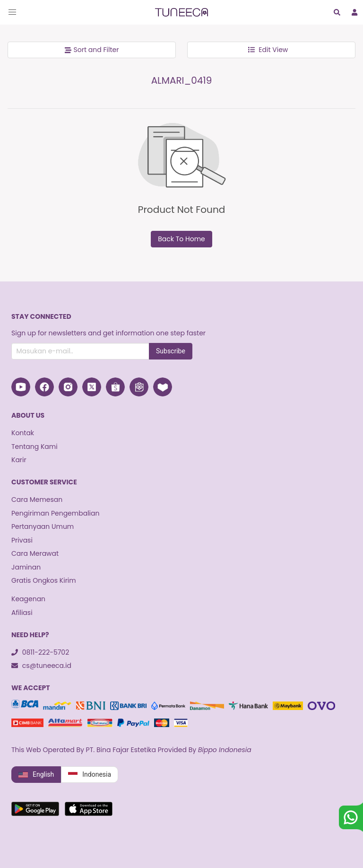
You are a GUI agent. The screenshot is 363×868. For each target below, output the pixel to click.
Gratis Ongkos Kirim (44, 580)
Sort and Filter (92, 50)
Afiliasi (22, 613)
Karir (19, 460)
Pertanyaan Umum (43, 526)
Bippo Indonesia (225, 750)
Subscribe (171, 351)
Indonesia (90, 775)
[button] (12, 12)
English (36, 775)
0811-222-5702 (40, 652)
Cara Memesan (37, 500)
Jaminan (26, 567)
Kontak (23, 433)
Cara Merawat (35, 553)
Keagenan (28, 599)
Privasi (22, 540)
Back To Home (181, 239)
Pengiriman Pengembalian (55, 513)
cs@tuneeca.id (41, 666)
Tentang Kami (35, 447)
